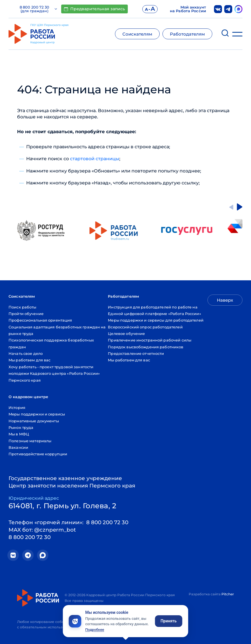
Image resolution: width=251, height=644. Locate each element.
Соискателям (137, 34)
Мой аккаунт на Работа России (188, 9)
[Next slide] (240, 207)
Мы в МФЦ (19, 434)
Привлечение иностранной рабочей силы (150, 340)
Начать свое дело (26, 353)
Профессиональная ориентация (40, 320)
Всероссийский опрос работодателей (145, 327)
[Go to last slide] (231, 207)
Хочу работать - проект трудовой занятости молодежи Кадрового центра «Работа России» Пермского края (54, 374)
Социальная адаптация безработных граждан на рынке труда (57, 330)
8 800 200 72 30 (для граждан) (38, 9)
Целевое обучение (126, 334)
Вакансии (18, 447)
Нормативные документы (34, 421)
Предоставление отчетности (136, 353)
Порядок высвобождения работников (146, 347)
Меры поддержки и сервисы (37, 414)
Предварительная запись (94, 9)
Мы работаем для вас (29, 360)
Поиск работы (22, 307)
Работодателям (187, 34)
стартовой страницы (95, 159)
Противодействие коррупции (38, 454)
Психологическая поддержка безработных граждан (51, 343)
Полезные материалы (30, 441)
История (17, 408)
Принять (168, 621)
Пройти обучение (26, 314)
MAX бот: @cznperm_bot (42, 530)
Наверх (225, 300)
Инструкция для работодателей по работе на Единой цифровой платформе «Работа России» (154, 310)
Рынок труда (21, 427)
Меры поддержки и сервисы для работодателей (156, 320)
